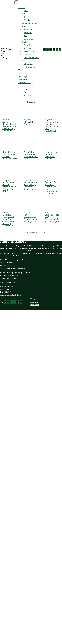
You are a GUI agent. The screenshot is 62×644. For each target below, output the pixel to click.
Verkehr (22, 8)
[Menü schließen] (16, 2)
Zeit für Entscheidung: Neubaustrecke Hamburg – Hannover (9, 126)
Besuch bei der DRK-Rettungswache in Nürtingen (52, 218)
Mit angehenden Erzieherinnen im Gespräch (31, 218)
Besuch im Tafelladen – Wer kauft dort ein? (31, 156)
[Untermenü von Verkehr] (26, 8)
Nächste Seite (38, 233)
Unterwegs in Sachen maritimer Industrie (51, 156)
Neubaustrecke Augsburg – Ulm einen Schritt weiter (30, 186)
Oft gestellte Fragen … (29, 123)
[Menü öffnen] (10, 50)
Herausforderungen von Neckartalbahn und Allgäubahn (52, 126)
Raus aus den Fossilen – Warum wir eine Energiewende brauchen (52, 188)
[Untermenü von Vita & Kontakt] (32, 83)
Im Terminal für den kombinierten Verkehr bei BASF (9, 187)
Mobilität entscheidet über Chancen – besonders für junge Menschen (9, 220)
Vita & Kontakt (24, 83)
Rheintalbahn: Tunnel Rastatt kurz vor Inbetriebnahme (10, 157)
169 (26, 233)
